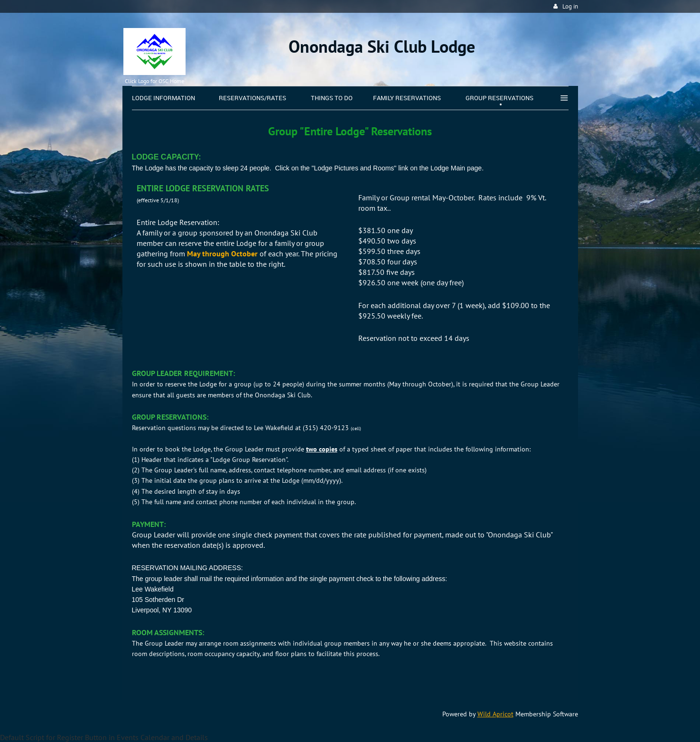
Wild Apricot (495, 714)
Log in (570, 6)
